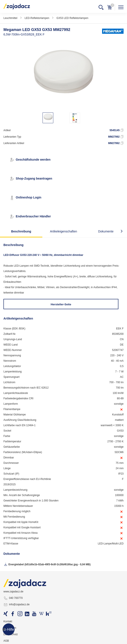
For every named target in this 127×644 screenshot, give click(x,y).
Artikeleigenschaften (63, 231)
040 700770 (13, 598)
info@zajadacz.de (17, 605)
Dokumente (106, 231)
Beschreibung (21, 231)
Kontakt (8, 621)
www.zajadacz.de (13, 592)
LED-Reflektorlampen (37, 18)
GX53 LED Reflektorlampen (72, 18)
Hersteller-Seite (61, 304)
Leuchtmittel (10, 18)
